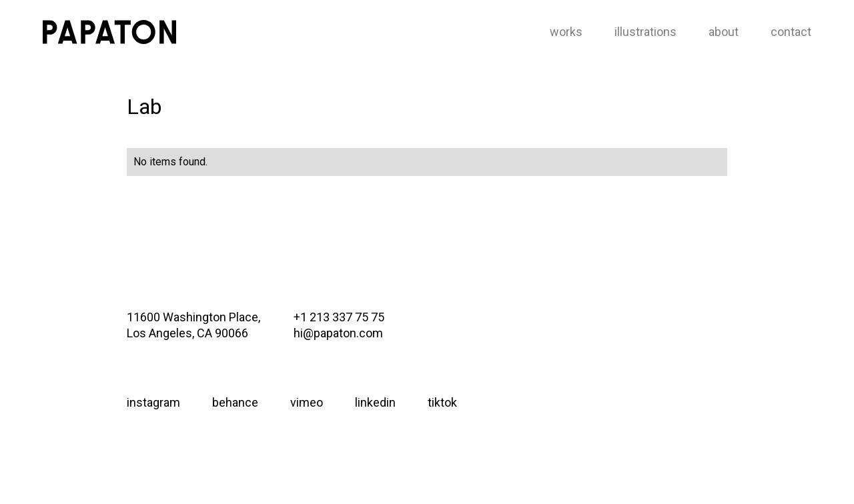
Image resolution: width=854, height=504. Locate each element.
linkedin (375, 402)
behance (235, 402)
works (566, 32)
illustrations (646, 32)
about (724, 32)
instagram (153, 402)
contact (791, 32)
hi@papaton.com (338, 333)
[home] (109, 32)
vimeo (307, 402)
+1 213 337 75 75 (339, 317)
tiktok (442, 402)
